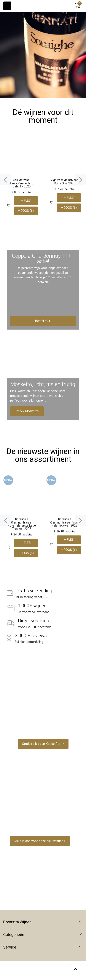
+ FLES (26, 201)
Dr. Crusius (22, 519)
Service (10, 947)
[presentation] (5, 180)
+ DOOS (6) (26, 211)
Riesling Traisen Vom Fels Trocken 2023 (64, 524)
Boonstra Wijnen (17, 922)
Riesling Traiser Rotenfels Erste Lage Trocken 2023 (22, 526)
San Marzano (21, 180)
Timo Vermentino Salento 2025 (21, 185)
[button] (77, 6)
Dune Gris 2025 (65, 183)
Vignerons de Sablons (64, 180)
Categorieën (14, 935)
